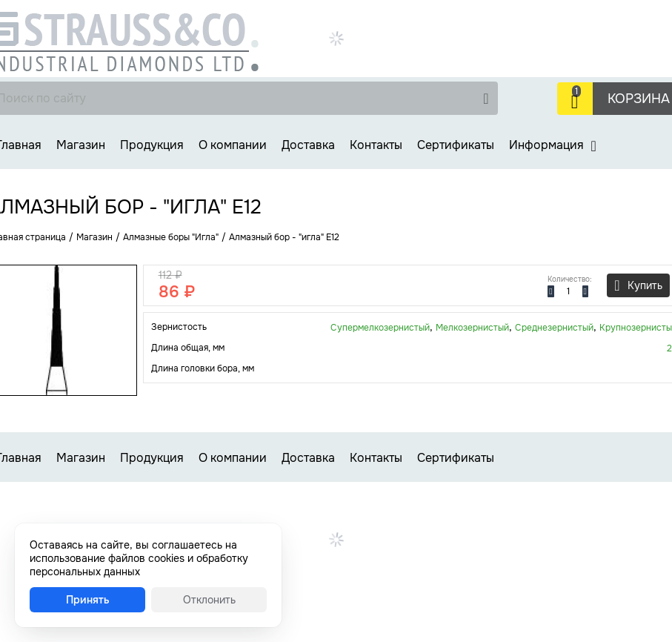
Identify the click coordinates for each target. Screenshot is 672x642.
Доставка (308, 145)
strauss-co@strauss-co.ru (528, 69)
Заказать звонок (509, 53)
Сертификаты (456, 145)
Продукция (152, 145)
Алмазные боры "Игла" (171, 237)
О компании (233, 145)
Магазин (81, 145)
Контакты (376, 145)
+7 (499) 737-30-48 (606, 19)
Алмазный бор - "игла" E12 (284, 237)
